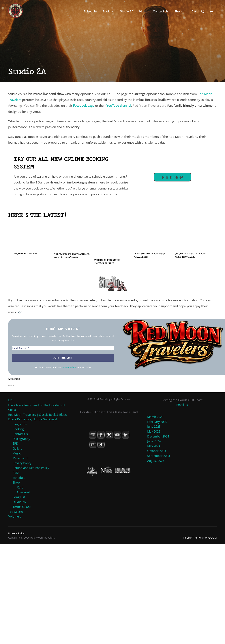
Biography (20, 424)
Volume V (15, 516)
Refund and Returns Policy (31, 468)
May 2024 (154, 446)
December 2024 (158, 436)
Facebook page (84, 106)
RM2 (16, 473)
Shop (180, 11)
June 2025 (154, 427)
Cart (194, 11)
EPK (11, 400)
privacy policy (69, 367)
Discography (21, 439)
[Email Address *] (63, 348)
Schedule (90, 11)
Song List (19, 497)
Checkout (24, 492)
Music (143, 11)
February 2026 (157, 422)
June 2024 (154, 441)
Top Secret (16, 512)
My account (21, 458)
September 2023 (159, 456)
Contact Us (161, 11)
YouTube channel (119, 106)
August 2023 (156, 461)
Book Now (172, 177)
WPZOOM (211, 538)
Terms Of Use (22, 507)
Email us (182, 405)
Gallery (17, 448)
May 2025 (154, 431)
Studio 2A (127, 11)
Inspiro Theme (192, 538)
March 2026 (155, 417)
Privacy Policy (22, 463)
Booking (108, 11)
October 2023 (157, 451)
